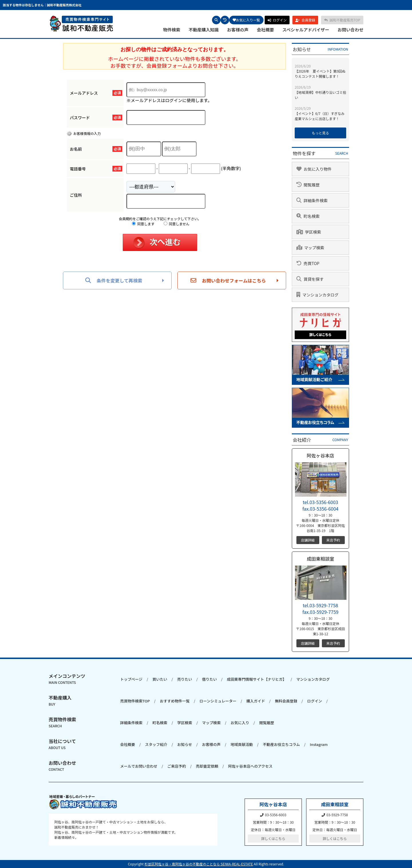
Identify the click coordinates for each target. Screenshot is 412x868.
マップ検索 (211, 723)
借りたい (209, 679)
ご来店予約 (177, 766)
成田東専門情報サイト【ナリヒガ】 (257, 679)
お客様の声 (238, 30)
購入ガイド (256, 701)
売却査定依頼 (207, 766)
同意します (143, 224)
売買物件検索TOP (135, 701)
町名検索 (160, 723)
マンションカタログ (313, 679)
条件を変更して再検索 (114, 280)
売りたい (185, 679)
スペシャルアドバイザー (306, 30)
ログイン (315, 701)
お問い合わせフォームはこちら (228, 280)
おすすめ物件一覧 (175, 701)
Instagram (319, 744)
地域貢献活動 (242, 744)
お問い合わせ (350, 30)
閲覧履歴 (267, 723)
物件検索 (172, 30)
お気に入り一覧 (246, 20)
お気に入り (240, 723)
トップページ (131, 679)
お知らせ (185, 744)
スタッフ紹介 (156, 744)
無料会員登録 (286, 701)
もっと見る (320, 133)
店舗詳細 (308, 540)
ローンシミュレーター (218, 701)
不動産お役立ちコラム (281, 744)
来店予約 (333, 540)
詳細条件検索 (131, 723)
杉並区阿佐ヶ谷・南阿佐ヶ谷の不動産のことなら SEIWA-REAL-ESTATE (199, 864)
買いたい (160, 679)
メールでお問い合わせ (139, 766)
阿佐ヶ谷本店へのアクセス (250, 766)
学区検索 (185, 723)
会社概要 (266, 30)
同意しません (177, 224)
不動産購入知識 (204, 30)
